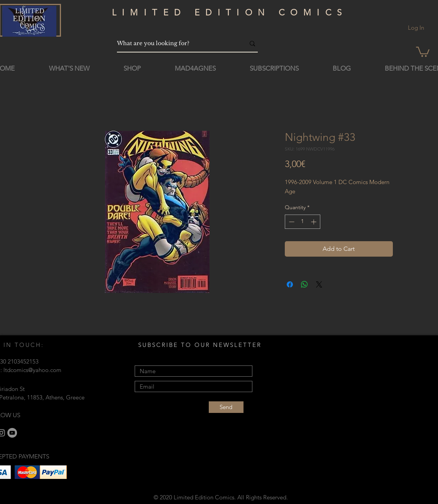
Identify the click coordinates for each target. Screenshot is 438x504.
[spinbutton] (303, 222)
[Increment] (314, 222)
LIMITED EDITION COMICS (230, 13)
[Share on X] (319, 284)
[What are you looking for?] (175, 43)
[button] (423, 51)
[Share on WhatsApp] (304, 284)
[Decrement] (291, 222)
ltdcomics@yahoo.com (32, 370)
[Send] (226, 407)
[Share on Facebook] (290, 284)
